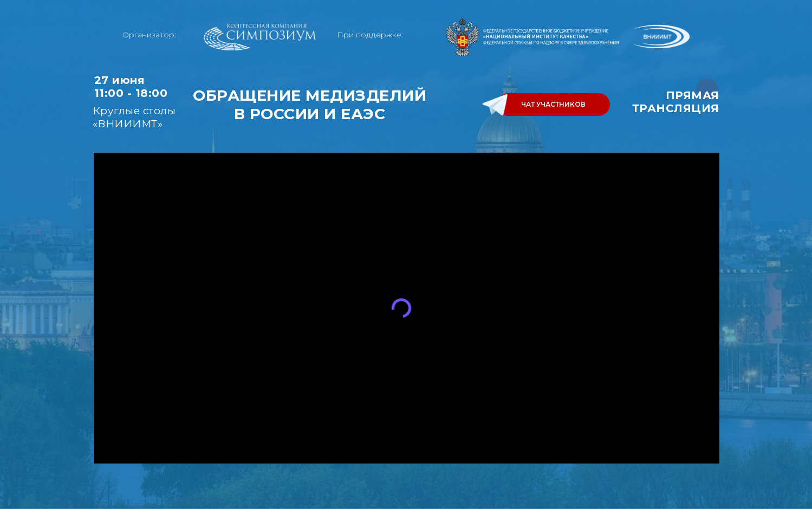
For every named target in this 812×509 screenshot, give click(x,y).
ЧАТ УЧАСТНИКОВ (553, 104)
